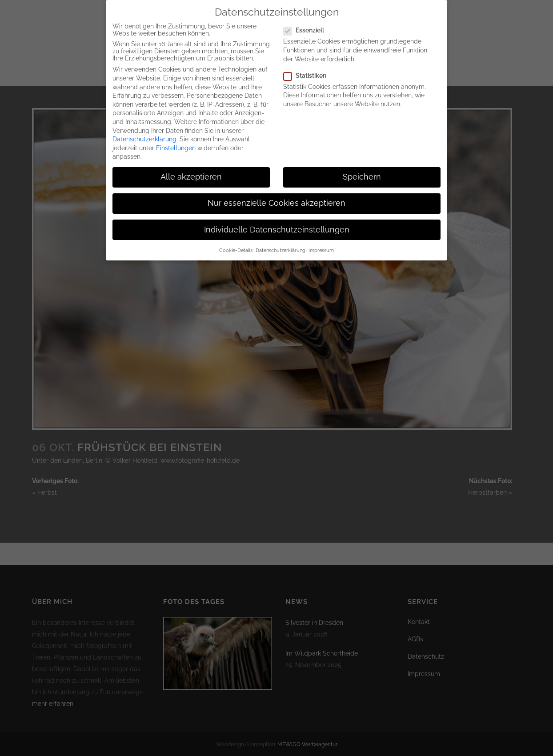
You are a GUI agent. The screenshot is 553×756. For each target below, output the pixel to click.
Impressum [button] (321, 241)
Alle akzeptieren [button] (191, 168)
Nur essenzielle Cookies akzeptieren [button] (276, 195)
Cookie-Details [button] (236, 241)
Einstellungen (176, 139)
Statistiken (309, 67)
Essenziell (307, 21)
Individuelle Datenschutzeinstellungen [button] (277, 221)
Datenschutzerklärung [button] (281, 241)
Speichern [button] (362, 168)
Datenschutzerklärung (144, 130)
